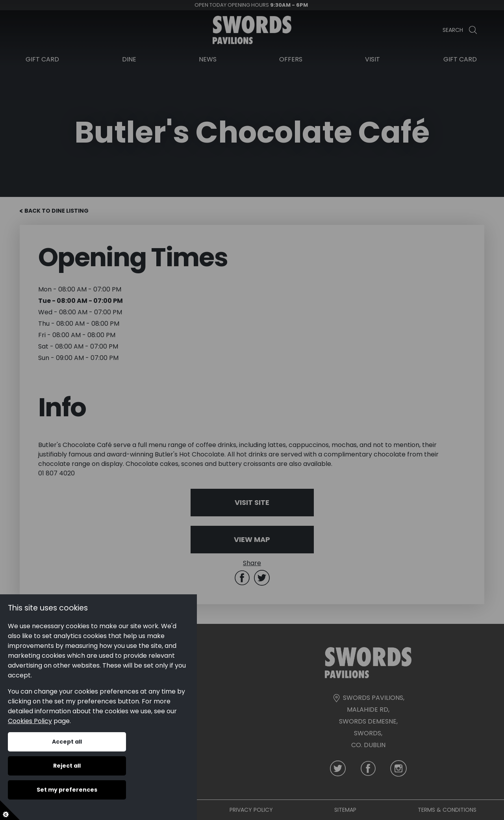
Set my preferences (67, 790)
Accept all (67, 742)
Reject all (67, 766)
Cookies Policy (30, 721)
